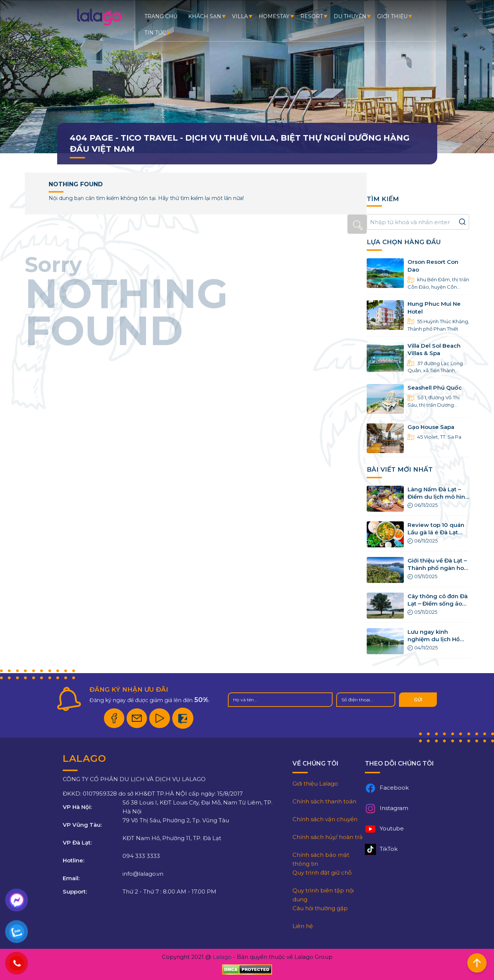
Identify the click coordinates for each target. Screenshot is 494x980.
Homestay (274, 16)
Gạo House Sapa (431, 427)
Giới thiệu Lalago (315, 784)
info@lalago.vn (143, 874)
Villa (240, 16)
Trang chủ (161, 16)
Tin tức (155, 33)
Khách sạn (205, 16)
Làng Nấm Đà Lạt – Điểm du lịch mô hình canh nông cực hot (438, 497)
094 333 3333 (141, 856)
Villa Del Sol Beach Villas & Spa (434, 349)
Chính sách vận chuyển (325, 819)
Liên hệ (303, 926)
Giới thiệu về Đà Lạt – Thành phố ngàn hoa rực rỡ (437, 568)
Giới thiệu (392, 16)
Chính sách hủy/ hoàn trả (328, 837)
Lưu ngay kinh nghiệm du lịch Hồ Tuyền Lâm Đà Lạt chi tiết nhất (434, 643)
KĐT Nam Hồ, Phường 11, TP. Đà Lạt (172, 838)
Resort (312, 16)
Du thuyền (350, 16)
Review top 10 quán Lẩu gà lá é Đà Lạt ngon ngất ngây (436, 532)
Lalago (222, 957)
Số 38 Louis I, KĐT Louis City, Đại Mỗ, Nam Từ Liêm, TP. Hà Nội (197, 807)
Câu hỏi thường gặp (320, 908)
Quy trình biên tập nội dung (323, 895)
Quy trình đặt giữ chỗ (322, 873)
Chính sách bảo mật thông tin (321, 859)
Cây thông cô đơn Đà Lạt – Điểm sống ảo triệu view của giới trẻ (438, 604)
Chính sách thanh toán (324, 801)
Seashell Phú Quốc (435, 388)
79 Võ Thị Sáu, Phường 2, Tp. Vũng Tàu (176, 820)
